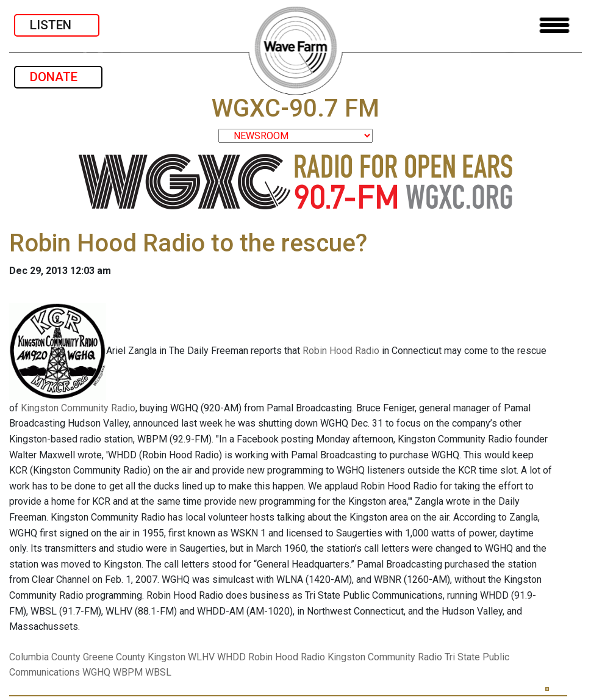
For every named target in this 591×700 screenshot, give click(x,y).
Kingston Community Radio (78, 408)
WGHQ (96, 672)
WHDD (231, 657)
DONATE (58, 77)
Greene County (114, 657)
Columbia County (45, 657)
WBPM (128, 672)
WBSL (158, 672)
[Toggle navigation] (554, 25)
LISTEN (57, 25)
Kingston (167, 657)
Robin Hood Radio (341, 351)
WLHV (201, 657)
